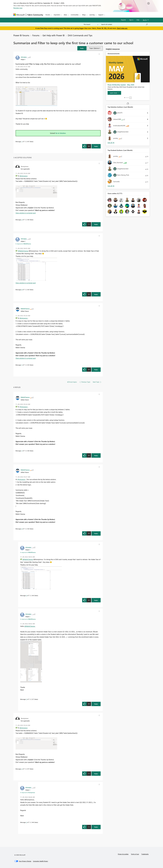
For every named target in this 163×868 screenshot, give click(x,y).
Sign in (131, 20)
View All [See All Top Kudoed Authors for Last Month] (111, 186)
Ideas (65, 15)
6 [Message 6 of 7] (22, 290)
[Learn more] (114, 93)
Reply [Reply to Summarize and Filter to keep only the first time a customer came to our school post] (96, 146)
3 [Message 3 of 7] (26, 822)
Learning (92, 15)
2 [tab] (126, 98)
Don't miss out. (122, 28)
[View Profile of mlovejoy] (24, 57)
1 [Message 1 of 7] (22, 141)
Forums (48, 15)
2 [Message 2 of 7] (22, 220)
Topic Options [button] (94, 48)
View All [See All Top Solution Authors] (111, 143)
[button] (82, 48)
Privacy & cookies (123, 854)
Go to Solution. (61, 133)
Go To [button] (145, 20)
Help (138, 20)
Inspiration (57, 15)
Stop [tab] (130, 98)
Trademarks (145, 854)
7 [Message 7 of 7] (22, 365)
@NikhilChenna (23, 251)
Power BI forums (21, 35)
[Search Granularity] (91, 24)
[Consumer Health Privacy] (40, 861)
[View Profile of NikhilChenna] (25, 309)
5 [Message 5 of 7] (26, 699)
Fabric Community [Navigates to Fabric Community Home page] (35, 15)
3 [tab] (127, 98)
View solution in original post (26, 213)
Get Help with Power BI (54, 35)
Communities (75, 15)
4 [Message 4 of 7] (22, 529)
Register (123, 20)
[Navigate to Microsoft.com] (19, 15)
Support (101, 15)
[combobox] (125, 24)
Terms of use (135, 854)
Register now (18, 8)
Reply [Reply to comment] (96, 224)
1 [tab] (125, 98)
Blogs (84, 15)
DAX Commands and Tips (80, 35)
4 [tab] (128, 98)
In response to (23, 244)
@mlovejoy (24, 176)
